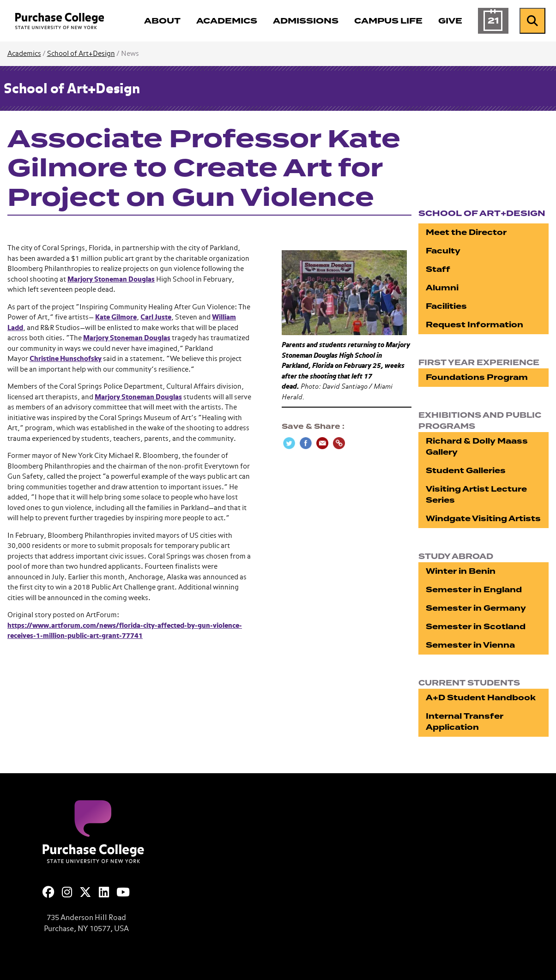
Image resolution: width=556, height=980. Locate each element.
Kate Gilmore (116, 317)
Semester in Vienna (470, 645)
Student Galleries (466, 471)
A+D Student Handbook (481, 698)
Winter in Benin (461, 571)
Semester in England (474, 590)
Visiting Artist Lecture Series (476, 495)
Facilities (446, 306)
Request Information (474, 325)
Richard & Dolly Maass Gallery (477, 447)
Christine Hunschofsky (66, 359)
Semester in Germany (476, 608)
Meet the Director (466, 232)
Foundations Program (477, 377)
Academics (24, 54)
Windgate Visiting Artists (483, 519)
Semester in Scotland (476, 627)
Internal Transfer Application (465, 722)
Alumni (442, 288)
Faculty (443, 251)
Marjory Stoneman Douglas (111, 280)
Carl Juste (156, 317)
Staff (438, 269)
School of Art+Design (81, 54)
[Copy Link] (339, 443)
